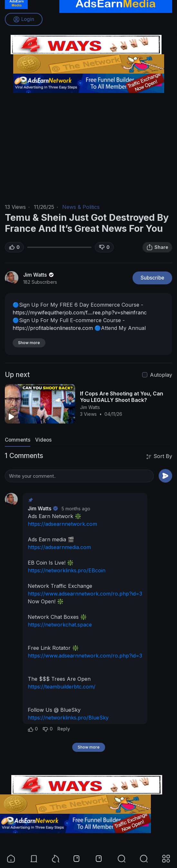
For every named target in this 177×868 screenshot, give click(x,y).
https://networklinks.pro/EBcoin (67, 570)
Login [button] (24, 19)
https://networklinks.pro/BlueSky (68, 718)
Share (157, 247)
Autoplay (161, 375)
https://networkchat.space (60, 625)
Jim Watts (39, 275)
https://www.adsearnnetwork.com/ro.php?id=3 (85, 594)
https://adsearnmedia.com (59, 547)
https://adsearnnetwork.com (62, 524)
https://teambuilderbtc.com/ (62, 687)
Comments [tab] (18, 440)
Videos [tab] (43, 440)
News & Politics (81, 207)
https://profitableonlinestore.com (53, 328)
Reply (64, 729)
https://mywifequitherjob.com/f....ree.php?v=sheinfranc (80, 312)
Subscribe (152, 278)
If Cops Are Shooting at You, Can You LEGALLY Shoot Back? (122, 397)
